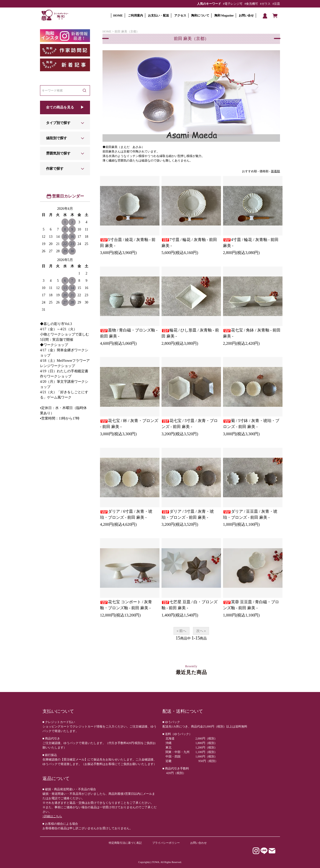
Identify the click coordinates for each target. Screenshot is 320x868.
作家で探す (55, 169)
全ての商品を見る (60, 107)
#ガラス (265, 4)
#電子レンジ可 (233, 4)
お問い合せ (246, 15)
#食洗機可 (251, 4)
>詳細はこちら (52, 816)
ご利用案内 (135, 15)
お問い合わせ (198, 843)
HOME (118, 15)
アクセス (180, 15)
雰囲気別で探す (58, 153)
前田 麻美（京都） (127, 31)
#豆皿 (276, 4)
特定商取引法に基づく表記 (125, 843)
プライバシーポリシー (166, 843)
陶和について (200, 15)
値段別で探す (56, 138)
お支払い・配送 (158, 15)
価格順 (264, 171)
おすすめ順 (249, 171)
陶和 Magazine (224, 15)
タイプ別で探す (58, 123)
